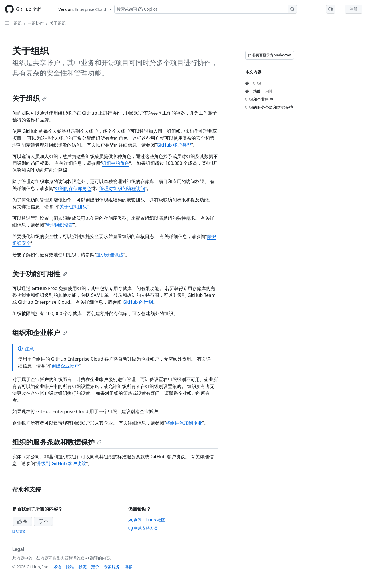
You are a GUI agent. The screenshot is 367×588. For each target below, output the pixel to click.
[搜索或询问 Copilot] (206, 9)
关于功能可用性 (40, 274)
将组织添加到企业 (184, 423)
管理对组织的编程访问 (122, 188)
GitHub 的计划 (138, 302)
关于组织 (58, 23)
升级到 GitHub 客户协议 (61, 463)
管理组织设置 (59, 225)
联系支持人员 (143, 528)
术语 (57, 567)
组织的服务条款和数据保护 (57, 442)
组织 (18, 23)
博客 (128, 567)
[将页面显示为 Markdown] (270, 55)
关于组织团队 (73, 207)
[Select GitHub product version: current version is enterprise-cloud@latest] (85, 9)
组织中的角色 (115, 163)
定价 (95, 567)
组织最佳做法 (110, 255)
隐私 (70, 567)
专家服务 (112, 567)
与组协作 (36, 23)
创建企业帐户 (65, 366)
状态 (83, 567)
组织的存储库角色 (73, 188)
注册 (354, 9)
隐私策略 (19, 532)
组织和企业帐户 (40, 332)
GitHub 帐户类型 (174, 145)
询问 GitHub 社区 (147, 520)
